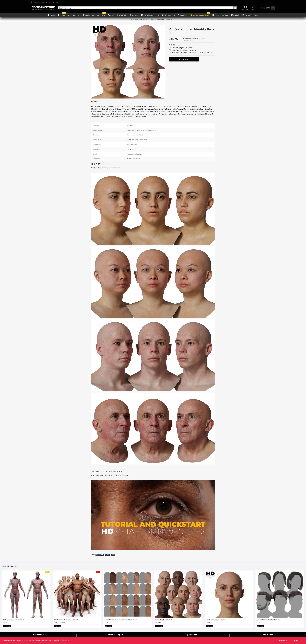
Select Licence (174, 45)
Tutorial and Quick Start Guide (135, 154)
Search (152, 19)
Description (96, 101)
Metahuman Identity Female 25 (216, 620)
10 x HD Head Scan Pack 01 (164, 620)
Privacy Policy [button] (65, 640)
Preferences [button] (283, 640)
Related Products (10, 566)
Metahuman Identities (141, 19)
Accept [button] (296, 640)
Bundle (107, 555)
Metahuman (100, 555)
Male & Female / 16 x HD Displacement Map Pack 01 (121, 620)
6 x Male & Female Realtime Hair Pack (268, 620)
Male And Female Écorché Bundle (14, 620)
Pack (113, 555)
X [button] (275, 640)
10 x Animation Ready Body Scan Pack (66, 620)
